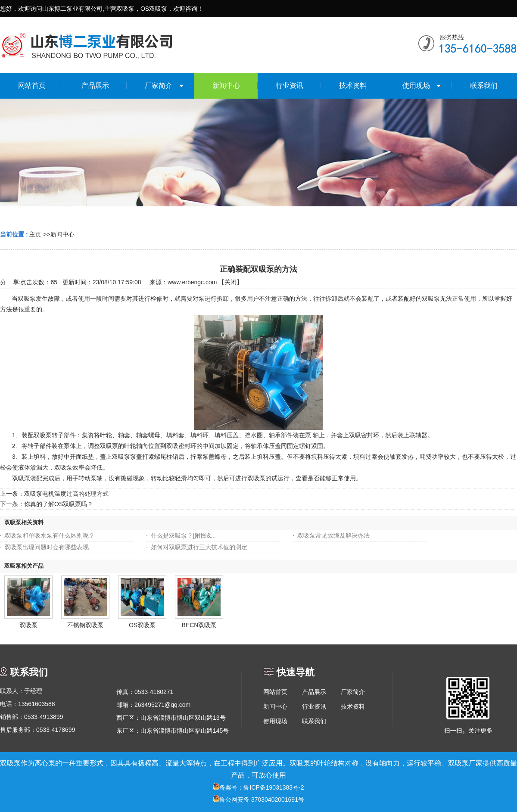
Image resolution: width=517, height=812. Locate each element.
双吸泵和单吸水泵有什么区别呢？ (50, 535)
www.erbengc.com (192, 282)
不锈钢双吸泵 (85, 625)
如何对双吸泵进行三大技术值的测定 (199, 547)
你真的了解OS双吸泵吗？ (59, 504)
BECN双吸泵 (199, 625)
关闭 (230, 282)
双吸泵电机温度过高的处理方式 (66, 494)
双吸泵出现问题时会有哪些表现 (47, 547)
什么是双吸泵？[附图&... (183, 535)
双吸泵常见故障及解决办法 (333, 535)
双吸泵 (28, 625)
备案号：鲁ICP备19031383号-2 (258, 787)
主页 (35, 234)
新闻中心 (62, 234)
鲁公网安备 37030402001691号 (258, 800)
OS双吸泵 (142, 625)
